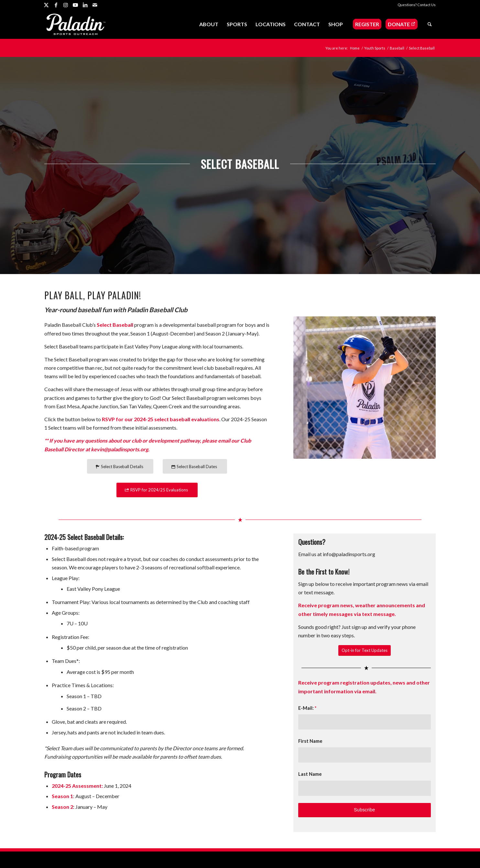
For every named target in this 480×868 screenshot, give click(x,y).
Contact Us (426, 5)
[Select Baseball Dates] (195, 467)
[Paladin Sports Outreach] (76, 24)
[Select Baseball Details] (120, 467)
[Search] (430, 24)
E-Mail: (307, 708)
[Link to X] (46, 5)
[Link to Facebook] (56, 5)
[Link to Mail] (95, 5)
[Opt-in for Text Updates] (365, 650)
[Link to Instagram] (65, 5)
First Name (310, 741)
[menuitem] (209, 24)
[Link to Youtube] (75, 5)
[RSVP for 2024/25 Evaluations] (157, 490)
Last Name (310, 774)
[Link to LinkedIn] (85, 5)
